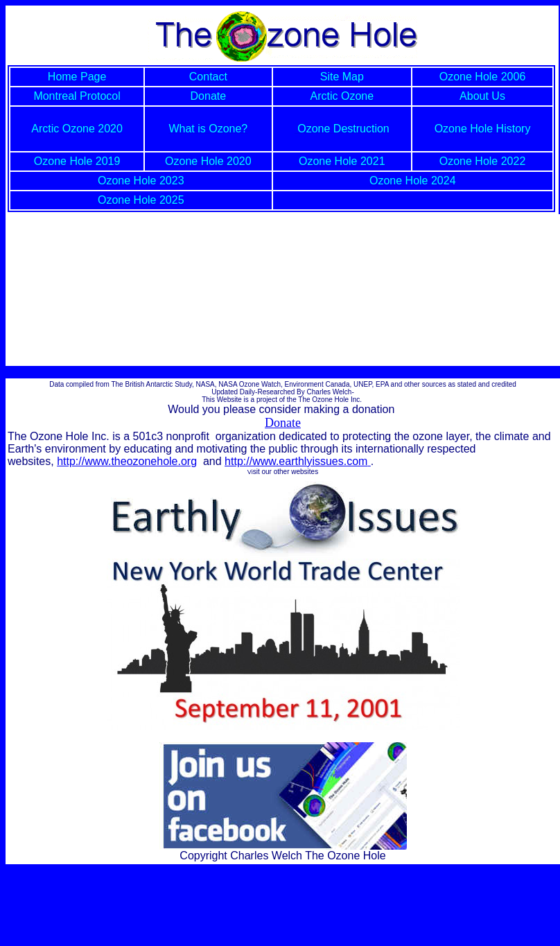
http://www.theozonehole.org (127, 461)
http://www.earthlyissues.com (298, 461)
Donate (283, 423)
